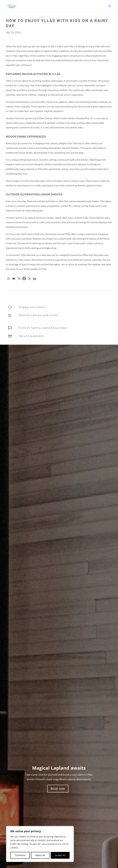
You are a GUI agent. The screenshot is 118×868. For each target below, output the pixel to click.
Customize (20, 855)
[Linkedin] (35, 279)
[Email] (14, 279)
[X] (29, 279)
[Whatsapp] (8, 279)
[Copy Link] (19, 279)
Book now (58, 789)
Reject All (40, 855)
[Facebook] (24, 279)
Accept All (60, 855)
